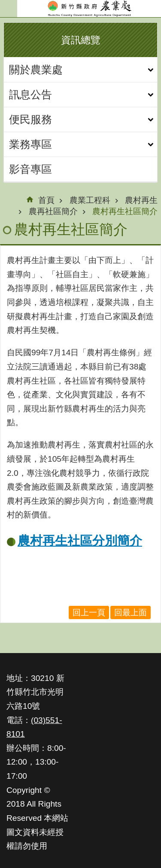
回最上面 (131, 612)
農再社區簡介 (53, 211)
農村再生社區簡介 (125, 211)
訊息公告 (30, 94)
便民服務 (30, 119)
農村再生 (141, 200)
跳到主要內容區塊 (5, 5)
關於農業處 (36, 70)
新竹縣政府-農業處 (89, 9)
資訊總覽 (81, 40)
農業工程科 (90, 200)
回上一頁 (89, 612)
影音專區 (30, 169)
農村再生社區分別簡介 (80, 541)
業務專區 (30, 144)
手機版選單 (9, 9)
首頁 (46, 200)
